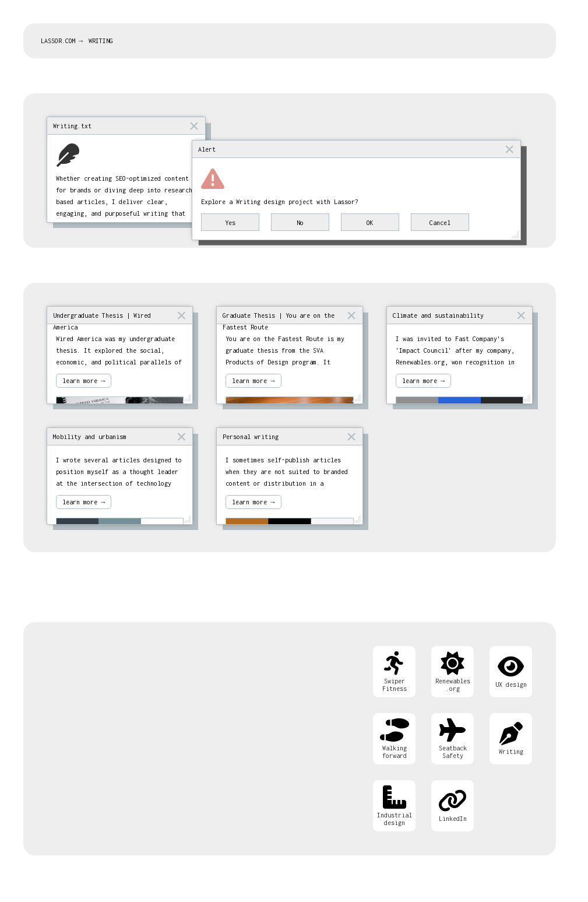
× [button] (194, 126)
